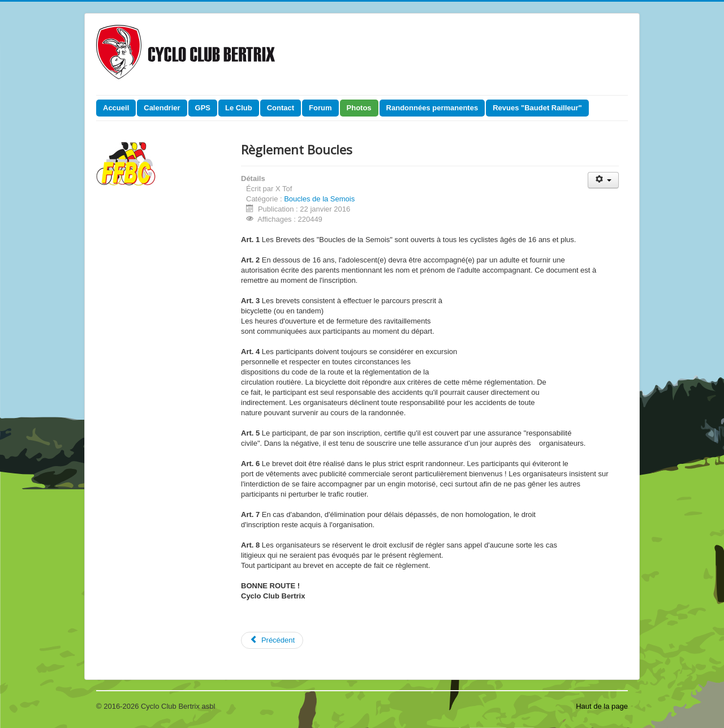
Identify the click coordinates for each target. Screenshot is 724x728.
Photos (359, 108)
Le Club (239, 108)
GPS (203, 108)
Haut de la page (602, 706)
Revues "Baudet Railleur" (537, 108)
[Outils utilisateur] (603, 180)
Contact (281, 108)
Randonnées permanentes (432, 108)
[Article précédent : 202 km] (272, 640)
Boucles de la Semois (319, 199)
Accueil (116, 108)
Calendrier (162, 108)
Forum (320, 108)
